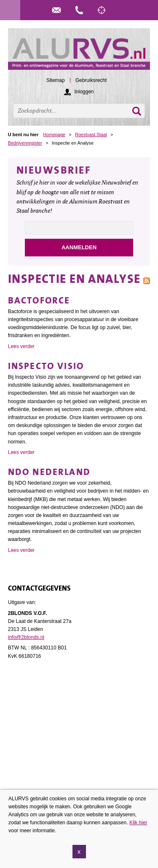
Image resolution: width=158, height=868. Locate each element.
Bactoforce (39, 300)
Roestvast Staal (91, 135)
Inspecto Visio (46, 366)
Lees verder (21, 346)
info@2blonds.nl (26, 637)
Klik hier (138, 823)
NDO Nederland (49, 472)
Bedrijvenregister (25, 143)
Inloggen (84, 92)
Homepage (54, 135)
